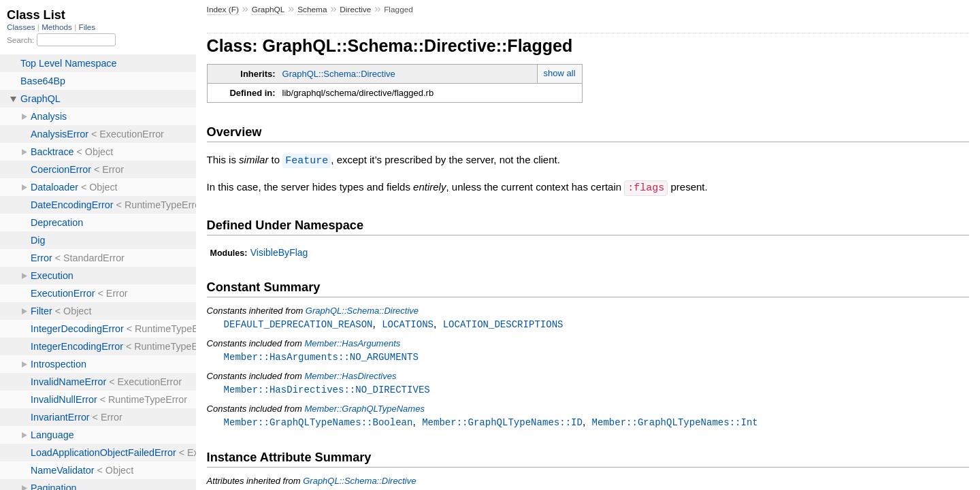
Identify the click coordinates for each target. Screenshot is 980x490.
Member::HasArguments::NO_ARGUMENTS (321, 356)
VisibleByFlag (279, 251)
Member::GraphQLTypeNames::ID (502, 423)
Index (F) (223, 10)
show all (560, 73)
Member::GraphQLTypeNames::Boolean (318, 423)
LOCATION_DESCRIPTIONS (503, 323)
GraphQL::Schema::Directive (339, 74)
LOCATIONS (408, 323)
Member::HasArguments (352, 343)
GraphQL (268, 10)
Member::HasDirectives (350, 376)
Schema (312, 10)
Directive (355, 10)
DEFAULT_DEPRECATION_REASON (298, 323)
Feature (307, 160)
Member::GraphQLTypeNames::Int (675, 423)
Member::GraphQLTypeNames (364, 409)
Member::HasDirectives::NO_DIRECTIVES (327, 390)
